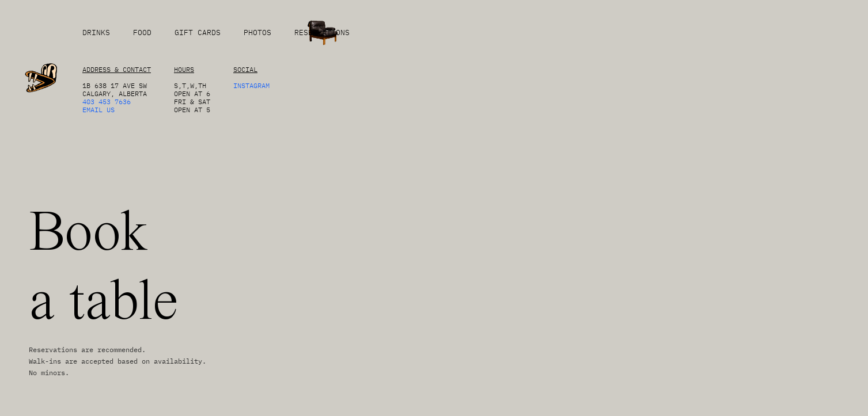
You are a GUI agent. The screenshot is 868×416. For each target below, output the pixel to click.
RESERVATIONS (322, 33)
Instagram (251, 85)
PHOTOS (257, 33)
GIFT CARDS (198, 33)
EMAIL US (98, 110)
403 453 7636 (107, 102)
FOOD (142, 33)
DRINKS (96, 33)
